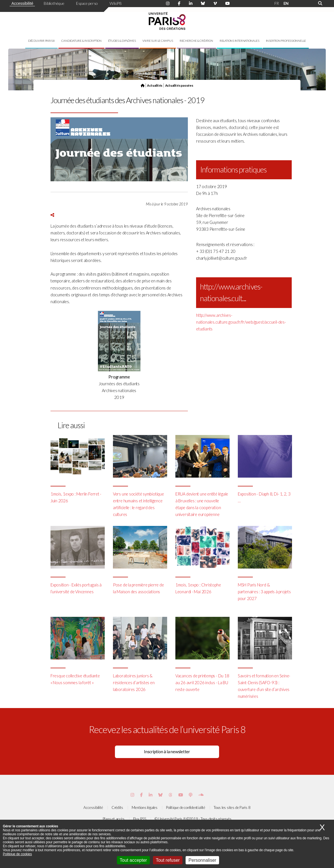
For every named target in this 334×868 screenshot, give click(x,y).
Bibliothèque (54, 3)
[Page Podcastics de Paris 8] (191, 795)
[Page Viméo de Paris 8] (215, 3)
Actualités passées (179, 85)
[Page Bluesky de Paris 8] (203, 3)
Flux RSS (140, 819)
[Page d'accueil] (143, 85)
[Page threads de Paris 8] (170, 795)
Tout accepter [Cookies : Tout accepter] (133, 860)
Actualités (155, 85)
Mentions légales (144, 807)
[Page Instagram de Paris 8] (168, 3)
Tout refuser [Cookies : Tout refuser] (168, 860)
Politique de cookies (17, 854)
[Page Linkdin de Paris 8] (191, 3)
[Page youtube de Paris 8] (228, 3)
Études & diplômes (122, 41)
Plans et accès (114, 819)
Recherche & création (196, 41)
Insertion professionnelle (286, 41)
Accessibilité (22, 3)
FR (277, 3)
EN (286, 3)
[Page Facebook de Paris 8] (179, 3)
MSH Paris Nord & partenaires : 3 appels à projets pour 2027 (264, 592)
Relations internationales (240, 41)
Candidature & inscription (81, 41)
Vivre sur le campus (158, 41)
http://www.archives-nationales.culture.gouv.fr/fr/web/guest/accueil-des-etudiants (241, 322)
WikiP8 (115, 3)
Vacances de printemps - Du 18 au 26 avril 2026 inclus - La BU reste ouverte (202, 683)
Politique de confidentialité (186, 807)
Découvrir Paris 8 (41, 41)
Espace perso (87, 3)
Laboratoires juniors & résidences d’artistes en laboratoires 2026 (134, 683)
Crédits (117, 807)
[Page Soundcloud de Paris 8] (201, 795)
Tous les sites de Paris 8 (232, 807)
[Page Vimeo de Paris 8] (151, 795)
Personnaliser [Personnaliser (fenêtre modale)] (202, 860)
